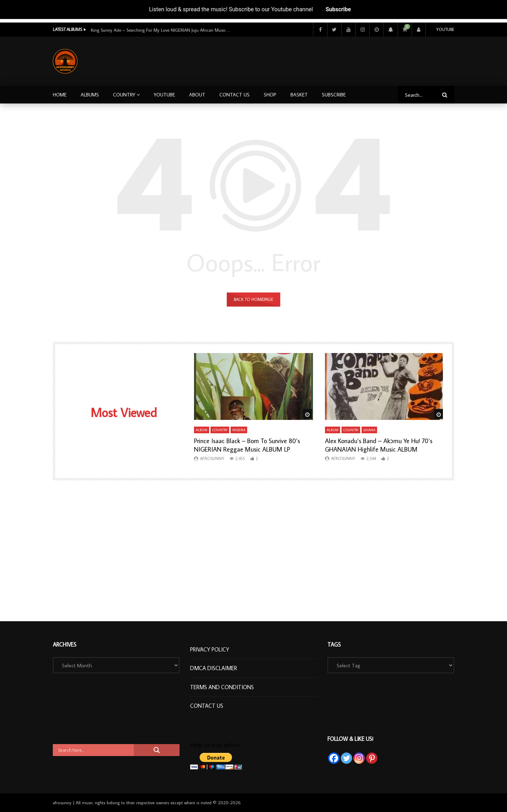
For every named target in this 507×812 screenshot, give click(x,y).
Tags (334, 644)
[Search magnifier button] (157, 750)
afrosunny (212, 458)
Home (60, 95)
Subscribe (338, 9)
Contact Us (234, 95)
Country (124, 95)
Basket (299, 95)
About (197, 95)
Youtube (445, 29)
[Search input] (95, 750)
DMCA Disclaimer (214, 668)
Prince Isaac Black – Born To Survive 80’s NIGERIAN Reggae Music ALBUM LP (247, 445)
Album (202, 430)
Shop (270, 95)
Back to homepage (254, 299)
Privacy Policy (210, 649)
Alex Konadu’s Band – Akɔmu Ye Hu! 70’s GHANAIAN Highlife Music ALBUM (379, 445)
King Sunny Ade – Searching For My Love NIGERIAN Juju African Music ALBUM (161, 30)
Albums (90, 95)
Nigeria (239, 430)
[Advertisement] (326, 60)
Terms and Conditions (222, 687)
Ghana (369, 430)
